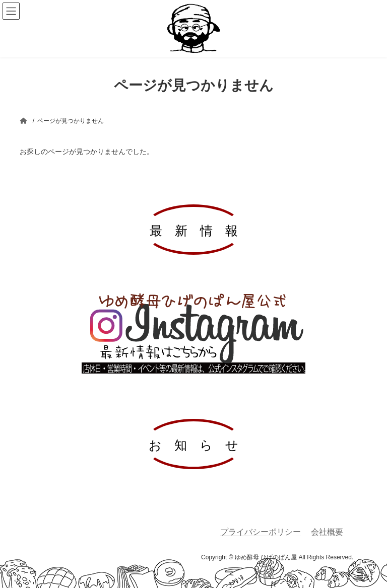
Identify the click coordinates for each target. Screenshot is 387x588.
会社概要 (327, 532)
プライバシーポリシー (261, 532)
